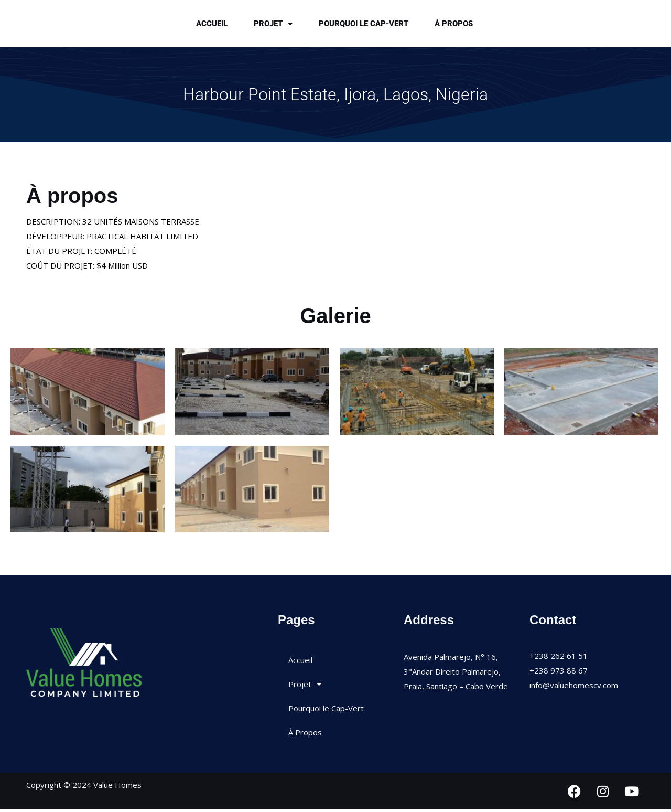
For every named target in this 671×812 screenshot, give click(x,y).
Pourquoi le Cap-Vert (364, 25)
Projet (273, 25)
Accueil (212, 25)
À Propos (454, 25)
